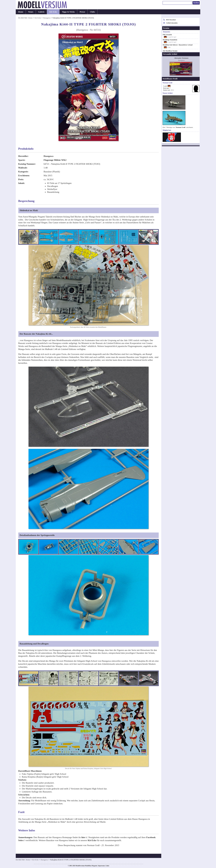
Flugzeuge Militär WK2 (55, 160)
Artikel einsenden (172, 23)
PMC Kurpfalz (167, 35)
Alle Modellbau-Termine (170, 51)
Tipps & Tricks (68, 12)
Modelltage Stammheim (170, 40)
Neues (31, 12)
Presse (82, 12)
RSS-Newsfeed (171, 20)
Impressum (101, 866)
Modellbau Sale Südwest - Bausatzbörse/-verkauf (178, 45)
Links (107, 866)
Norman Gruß (181, 127)
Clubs (92, 12)
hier (83, 837)
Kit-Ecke (53, 12)
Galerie (41, 12)
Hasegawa (47, 18)
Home (21, 12)
